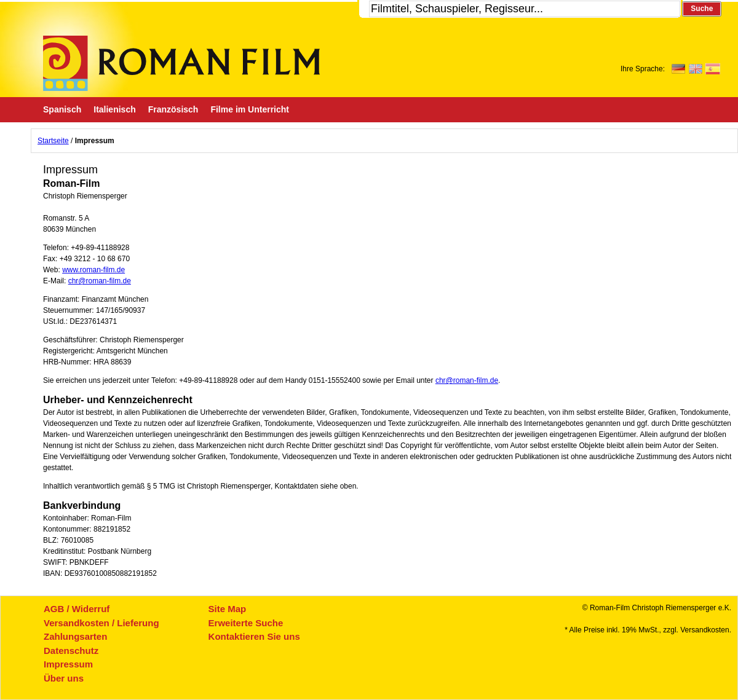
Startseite (53, 141)
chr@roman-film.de (100, 281)
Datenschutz (71, 651)
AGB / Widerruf (77, 609)
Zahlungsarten (75, 636)
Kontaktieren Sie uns (254, 636)
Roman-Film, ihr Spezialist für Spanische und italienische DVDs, (181, 63)
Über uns (64, 678)
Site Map (228, 609)
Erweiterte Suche (246, 623)
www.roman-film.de (93, 270)
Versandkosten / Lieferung (101, 623)
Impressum (68, 664)
